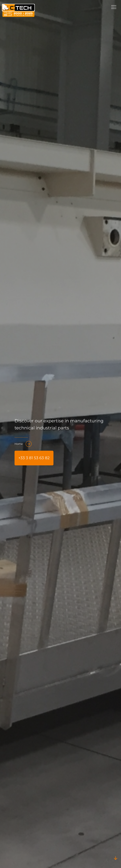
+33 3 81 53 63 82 (34, 458)
